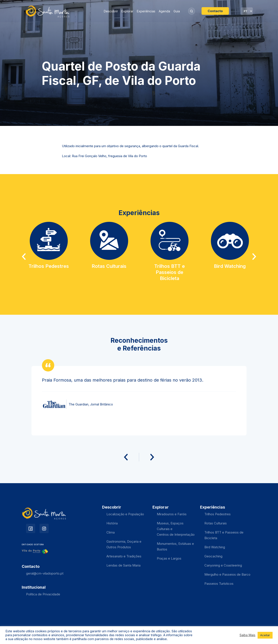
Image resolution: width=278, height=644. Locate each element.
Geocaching (213, 556)
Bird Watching (215, 547)
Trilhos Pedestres (218, 514)
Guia (177, 11)
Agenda (164, 11)
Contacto (215, 11)
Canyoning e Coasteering (223, 565)
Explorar (127, 11)
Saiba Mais (247, 635)
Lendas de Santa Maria (123, 565)
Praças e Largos (169, 558)
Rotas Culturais (216, 523)
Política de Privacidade (43, 594)
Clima (111, 532)
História (112, 523)
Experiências (146, 11)
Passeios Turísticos (219, 584)
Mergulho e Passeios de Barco (227, 574)
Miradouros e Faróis (172, 514)
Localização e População (125, 514)
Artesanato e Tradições (124, 556)
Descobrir (111, 11)
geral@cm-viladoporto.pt (45, 573)
